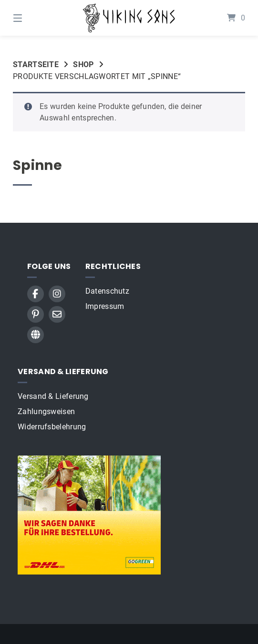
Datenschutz (107, 291)
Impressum (105, 306)
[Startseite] (129, 18)
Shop (83, 64)
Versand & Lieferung (53, 396)
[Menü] (34, 18)
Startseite (36, 64)
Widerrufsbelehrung (52, 427)
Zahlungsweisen (46, 411)
